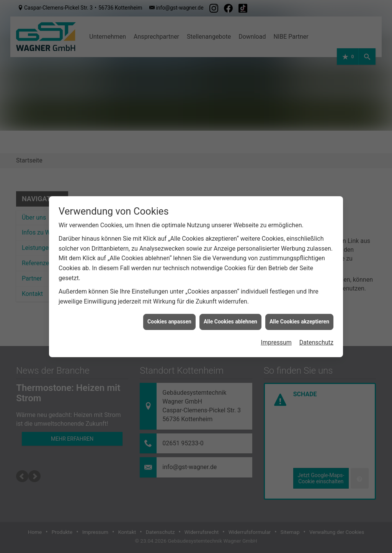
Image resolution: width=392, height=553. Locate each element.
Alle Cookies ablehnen (230, 322)
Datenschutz (316, 342)
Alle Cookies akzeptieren (299, 322)
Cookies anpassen (169, 322)
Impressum (276, 342)
